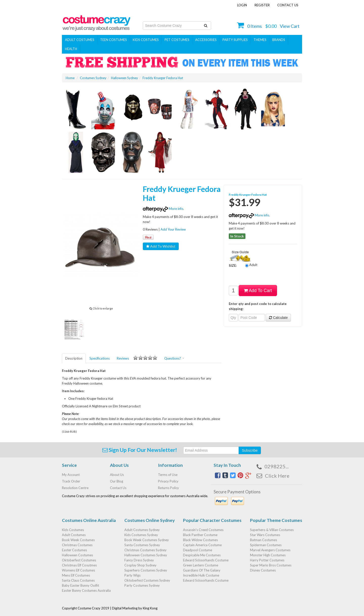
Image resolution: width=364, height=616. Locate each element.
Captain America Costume (202, 545)
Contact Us (288, 5)
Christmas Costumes (77, 545)
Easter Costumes (74, 550)
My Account (71, 475)
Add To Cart (258, 291)
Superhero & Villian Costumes (272, 530)
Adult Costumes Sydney (142, 530)
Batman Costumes (264, 540)
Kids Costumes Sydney (141, 535)
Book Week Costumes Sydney (147, 540)
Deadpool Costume (198, 550)
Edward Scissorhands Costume (206, 560)
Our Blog (117, 481)
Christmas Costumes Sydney (145, 550)
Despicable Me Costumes (202, 555)
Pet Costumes (177, 40)
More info (163, 209)
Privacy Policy (168, 481)
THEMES (260, 40)
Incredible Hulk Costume (201, 575)
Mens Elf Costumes (76, 575)
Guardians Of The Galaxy (202, 570)
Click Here (277, 476)
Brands (279, 40)
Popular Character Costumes (212, 520)
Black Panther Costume (200, 535)
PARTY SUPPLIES (235, 40)
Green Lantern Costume (201, 565)
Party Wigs (132, 575)
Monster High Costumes (268, 555)
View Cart (290, 26)
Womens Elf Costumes (78, 570)
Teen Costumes (113, 40)
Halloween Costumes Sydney (146, 555)
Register (262, 5)
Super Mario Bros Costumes (271, 565)
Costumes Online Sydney (150, 520)
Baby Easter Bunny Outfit (81, 585)
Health (71, 49)
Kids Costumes (146, 40)
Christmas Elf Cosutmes (79, 565)
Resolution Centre (75, 488)
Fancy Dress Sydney (139, 560)
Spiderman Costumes (266, 545)
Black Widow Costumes (200, 540)
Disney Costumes (263, 570)
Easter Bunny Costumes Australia (86, 590)
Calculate (278, 318)
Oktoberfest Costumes (79, 560)
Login (242, 5)
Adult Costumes (80, 40)
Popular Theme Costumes (276, 520)
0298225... (277, 466)
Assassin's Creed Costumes (203, 530)
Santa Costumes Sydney (142, 545)
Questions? (174, 358)
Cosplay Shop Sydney (140, 565)
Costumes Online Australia (89, 520)
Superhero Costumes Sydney (146, 570)
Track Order (71, 481)
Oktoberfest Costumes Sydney (147, 580)
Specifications (100, 358)
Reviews (137, 358)
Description (74, 358)
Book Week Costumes (78, 540)
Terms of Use (168, 475)
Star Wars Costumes (265, 535)
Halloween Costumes (77, 555)
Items (255, 26)
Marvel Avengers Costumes (270, 550)
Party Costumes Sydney (142, 585)
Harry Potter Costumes (267, 560)
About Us (117, 475)
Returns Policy (168, 488)
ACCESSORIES (206, 40)
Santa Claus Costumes (78, 580)
